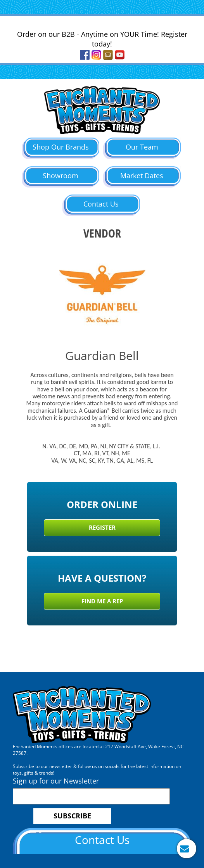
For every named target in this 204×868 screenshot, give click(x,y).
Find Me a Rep (102, 601)
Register (102, 527)
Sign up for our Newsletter (56, 781)
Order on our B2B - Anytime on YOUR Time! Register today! (102, 39)
